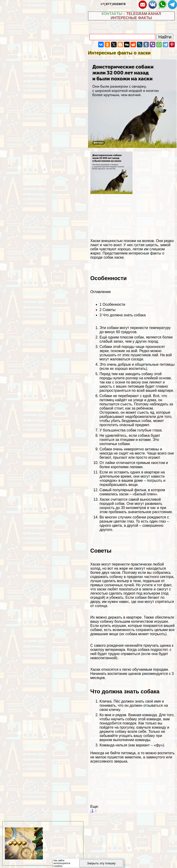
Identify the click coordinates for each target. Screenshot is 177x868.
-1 (92, 811)
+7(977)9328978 (113, 4)
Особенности (112, 304)
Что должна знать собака (123, 315)
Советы (108, 310)
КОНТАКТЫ (112, 14)
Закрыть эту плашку (101, 863)
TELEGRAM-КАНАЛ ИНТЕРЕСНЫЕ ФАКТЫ (136, 16)
